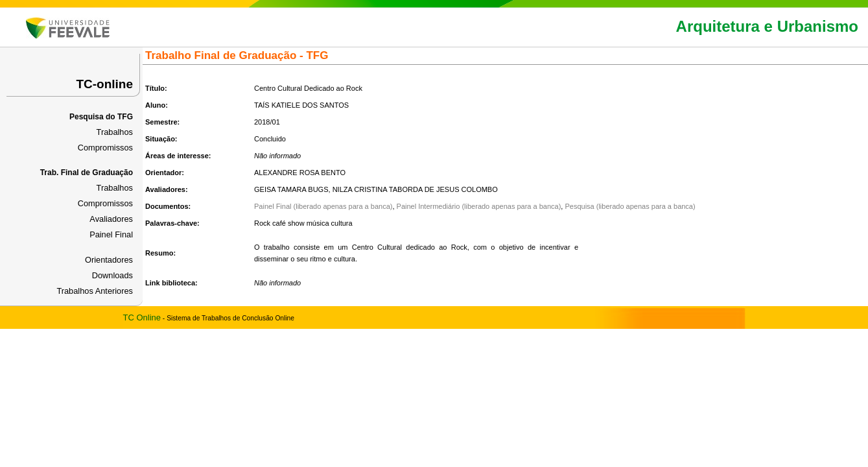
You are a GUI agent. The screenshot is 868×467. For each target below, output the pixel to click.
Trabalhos (115, 132)
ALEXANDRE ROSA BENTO (300, 173)
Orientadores (109, 260)
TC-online (104, 84)
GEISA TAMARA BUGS (291, 189)
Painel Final (111, 234)
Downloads (112, 275)
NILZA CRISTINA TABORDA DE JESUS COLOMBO (415, 189)
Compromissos (105, 148)
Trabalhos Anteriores (95, 291)
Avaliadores (111, 219)
